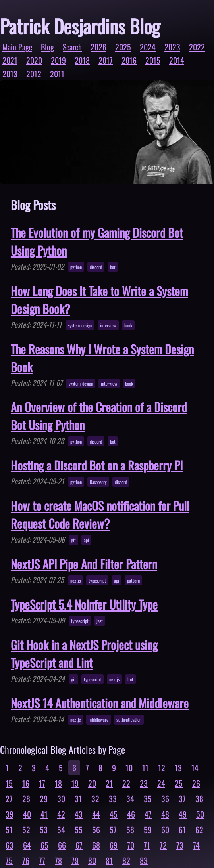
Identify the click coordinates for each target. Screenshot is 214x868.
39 (10, 814)
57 (113, 830)
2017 (106, 60)
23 (144, 783)
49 (183, 814)
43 (79, 814)
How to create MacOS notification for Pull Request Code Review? (100, 514)
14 (195, 768)
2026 (98, 47)
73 (180, 845)
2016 (129, 60)
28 (26, 799)
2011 (57, 74)
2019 (58, 60)
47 (148, 814)
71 (147, 845)
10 (129, 768)
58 (130, 830)
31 (78, 799)
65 (44, 845)
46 (131, 814)
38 (199, 799)
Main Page (17, 47)
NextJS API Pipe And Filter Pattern (84, 564)
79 (75, 860)
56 (96, 830)
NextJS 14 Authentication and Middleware (100, 703)
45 (114, 814)
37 (182, 799)
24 (161, 783)
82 (126, 860)
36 (165, 799)
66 (62, 845)
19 (75, 783)
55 (79, 830)
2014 (177, 60)
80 (92, 860)
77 (42, 860)
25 (179, 783)
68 (96, 845)
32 (95, 799)
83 (144, 860)
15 (9, 783)
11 (145, 768)
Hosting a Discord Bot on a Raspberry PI (97, 465)
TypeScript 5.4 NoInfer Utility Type (84, 604)
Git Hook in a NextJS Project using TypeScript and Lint (84, 654)
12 (162, 768)
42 (61, 814)
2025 (123, 47)
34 (130, 799)
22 (126, 783)
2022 (197, 47)
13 (178, 768)
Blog (47, 47)
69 (114, 845)
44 (96, 814)
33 (113, 799)
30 (61, 799)
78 (58, 860)
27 (9, 799)
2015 (153, 60)
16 (26, 783)
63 (10, 845)
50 (200, 814)
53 (44, 830)
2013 (10, 74)
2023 (172, 47)
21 (109, 783)
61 (182, 830)
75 (9, 860)
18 (58, 783)
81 (109, 860)
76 (26, 860)
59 (148, 830)
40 (27, 814)
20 (92, 783)
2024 (148, 47)
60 (165, 830)
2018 (82, 60)
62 (199, 830)
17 (42, 783)
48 (165, 814)
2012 (34, 74)
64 (27, 845)
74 (196, 845)
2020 (34, 60)
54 (61, 830)
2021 (10, 60)
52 (26, 830)
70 (131, 845)
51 (9, 830)
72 (163, 845)
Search (72, 47)
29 (44, 799)
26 (196, 783)
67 (79, 845)
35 (148, 799)
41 (44, 814)
